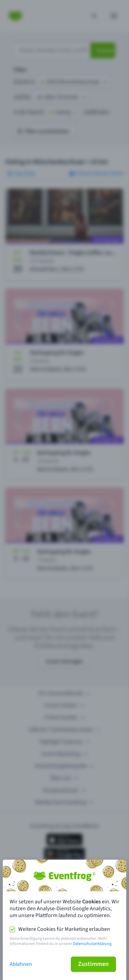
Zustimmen (93, 964)
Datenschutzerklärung (92, 944)
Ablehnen (21, 964)
